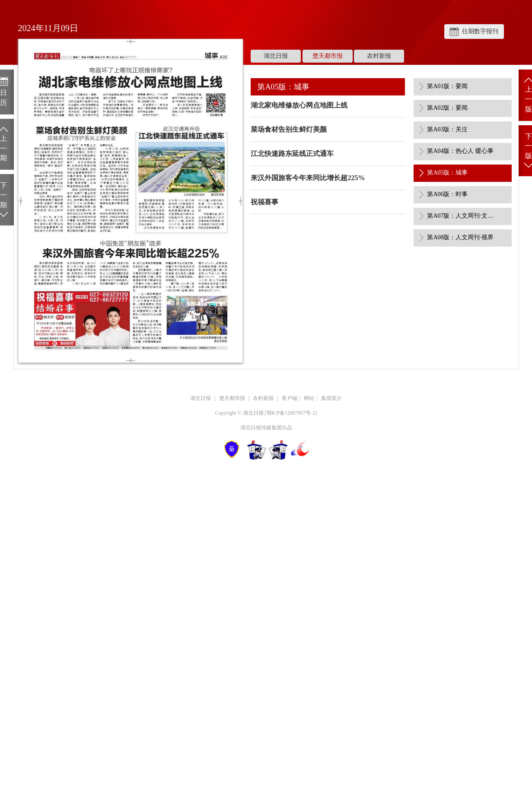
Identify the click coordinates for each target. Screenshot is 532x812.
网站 (309, 398)
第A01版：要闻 (447, 86)
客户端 (290, 398)
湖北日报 (276, 56)
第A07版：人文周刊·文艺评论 (462, 216)
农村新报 (379, 56)
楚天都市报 (328, 56)
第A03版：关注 (447, 129)
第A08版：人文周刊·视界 (460, 237)
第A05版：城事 (447, 173)
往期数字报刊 (480, 31)
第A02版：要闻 (447, 108)
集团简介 (331, 398)
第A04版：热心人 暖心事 (460, 151)
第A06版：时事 (447, 194)
